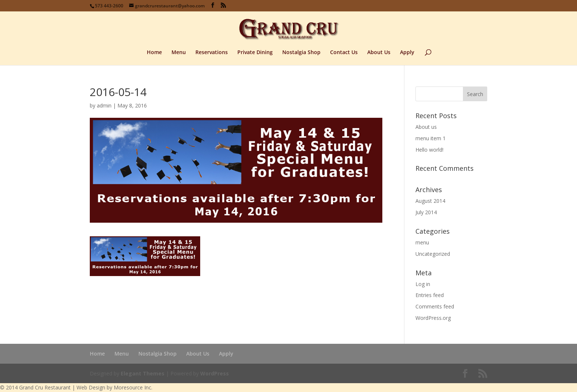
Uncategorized (433, 254)
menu (422, 242)
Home (154, 53)
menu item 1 (431, 138)
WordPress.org (433, 318)
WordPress (215, 373)
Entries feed (430, 295)
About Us (379, 53)
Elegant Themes (143, 373)
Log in (423, 284)
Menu (179, 53)
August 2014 (430, 201)
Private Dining (255, 53)
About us (426, 127)
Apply (407, 53)
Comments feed (435, 306)
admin (104, 105)
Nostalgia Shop (301, 53)
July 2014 (426, 212)
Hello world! (429, 150)
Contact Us (344, 53)
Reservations (212, 53)
